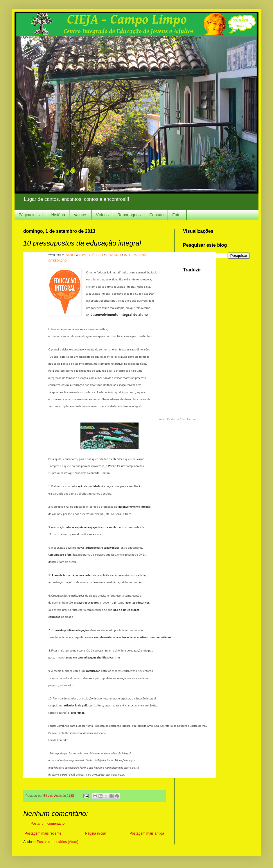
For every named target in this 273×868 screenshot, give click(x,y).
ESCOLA (70, 255)
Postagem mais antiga (147, 833)
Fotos (177, 215)
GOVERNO (114, 255)
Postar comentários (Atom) (58, 842)
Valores (80, 215)
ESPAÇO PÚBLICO (91, 255)
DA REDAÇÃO (58, 260)
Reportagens (129, 215)
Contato (156, 215)
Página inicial (31, 215)
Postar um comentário (47, 824)
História (58, 215)
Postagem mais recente (43, 833)
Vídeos (102, 215)
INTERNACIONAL (136, 255)
